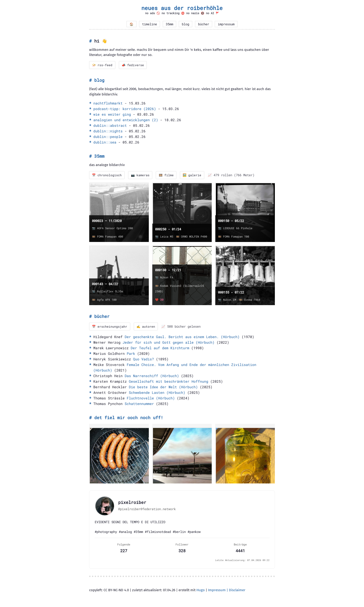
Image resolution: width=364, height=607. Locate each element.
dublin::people (108, 137)
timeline (149, 24)
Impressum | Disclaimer (227, 591)
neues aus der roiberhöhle (182, 8)
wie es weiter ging (112, 114)
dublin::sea (105, 142)
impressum (226, 24)
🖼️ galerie (194, 175)
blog (185, 24)
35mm (169, 24)
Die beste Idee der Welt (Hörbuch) (163, 388)
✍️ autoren (147, 327)
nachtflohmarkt (108, 103)
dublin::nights (108, 131)
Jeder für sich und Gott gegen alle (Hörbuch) (169, 343)
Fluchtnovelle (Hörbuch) (151, 399)
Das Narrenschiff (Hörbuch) (152, 376)
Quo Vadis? (143, 360)
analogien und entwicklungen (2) (126, 120)
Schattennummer (139, 404)
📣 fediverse (134, 65)
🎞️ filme (167, 175)
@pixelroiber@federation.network (147, 509)
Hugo (201, 591)
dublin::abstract (110, 126)
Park (131, 354)
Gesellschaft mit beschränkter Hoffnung (169, 382)
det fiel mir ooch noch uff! (129, 418)
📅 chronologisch (107, 175)
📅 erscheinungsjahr (110, 327)
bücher (204, 24)
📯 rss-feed (102, 65)
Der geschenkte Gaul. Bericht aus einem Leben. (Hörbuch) (182, 337)
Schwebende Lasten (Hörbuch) (157, 393)
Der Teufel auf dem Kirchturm (160, 349)
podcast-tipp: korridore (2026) (125, 109)
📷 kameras (141, 175)
